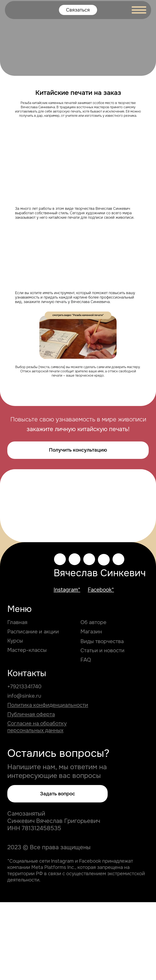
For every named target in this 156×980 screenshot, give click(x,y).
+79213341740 (24, 764)
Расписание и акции (33, 709)
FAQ (86, 738)
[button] (57, 871)
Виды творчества (102, 719)
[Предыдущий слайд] (8, 529)
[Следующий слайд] (148, 529)
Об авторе (93, 700)
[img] (15, 10)
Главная (17, 700)
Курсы (15, 719)
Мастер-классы (27, 728)
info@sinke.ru (24, 773)
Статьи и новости (102, 728)
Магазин (91, 709)
